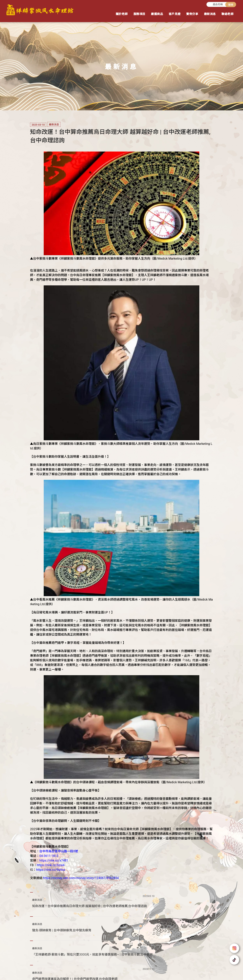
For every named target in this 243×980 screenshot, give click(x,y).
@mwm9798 (31, 953)
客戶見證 (175, 14)
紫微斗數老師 (62, 972)
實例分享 (192, 14)
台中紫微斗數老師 (84, 972)
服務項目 (139, 14)
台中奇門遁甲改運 (178, 972)
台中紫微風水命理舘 (127, 972)
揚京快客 (108, 977)
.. (134, 977)
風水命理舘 (105, 972)
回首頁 (141, 954)
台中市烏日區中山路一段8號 (37, 962)
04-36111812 (28, 957)
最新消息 (210, 14)
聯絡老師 (227, 14)
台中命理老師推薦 (153, 972)
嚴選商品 (157, 14)
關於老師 (122, 14)
